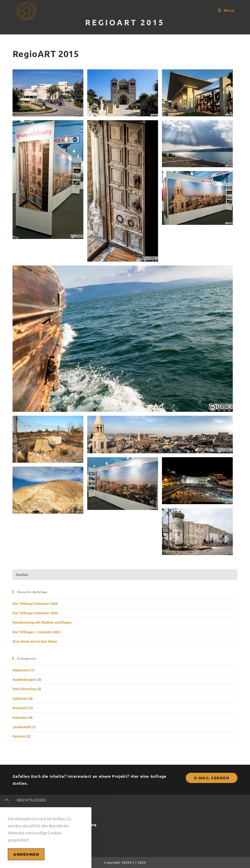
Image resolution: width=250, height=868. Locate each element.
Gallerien (20, 698)
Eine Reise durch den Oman (35, 641)
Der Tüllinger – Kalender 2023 (36, 632)
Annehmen (26, 854)
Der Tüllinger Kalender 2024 (35, 613)
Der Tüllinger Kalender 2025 (35, 603)
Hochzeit (20, 708)
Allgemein (21, 670)
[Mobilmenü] (226, 10)
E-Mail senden (212, 778)
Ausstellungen (24, 679)
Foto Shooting (24, 689)
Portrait (19, 736)
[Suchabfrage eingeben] (125, 575)
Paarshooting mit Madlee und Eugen (42, 622)
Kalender (20, 717)
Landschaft (22, 727)
